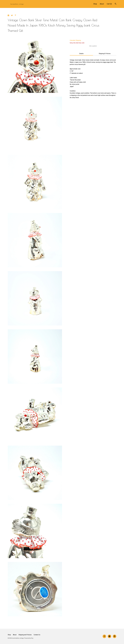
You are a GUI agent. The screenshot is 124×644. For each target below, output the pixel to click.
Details (81, 54)
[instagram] (115, 636)
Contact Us (37, 635)
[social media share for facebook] (9, 16)
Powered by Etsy (29, 638)
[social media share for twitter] (12, 16)
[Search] (116, 4)
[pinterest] (104, 636)
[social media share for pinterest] (15, 15)
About (102, 4)
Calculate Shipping (75, 40)
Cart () (109, 4)
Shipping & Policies (105, 54)
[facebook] (109, 636)
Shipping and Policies (25, 635)
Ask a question (93, 46)
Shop (95, 4)
